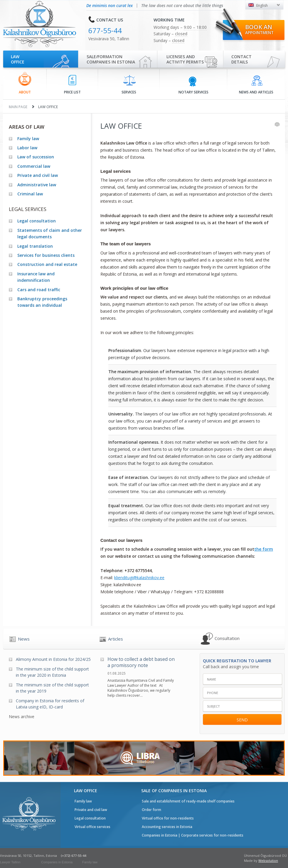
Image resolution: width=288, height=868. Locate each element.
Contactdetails (241, 59)
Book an (259, 29)
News (24, 639)
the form (264, 549)
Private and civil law (38, 175)
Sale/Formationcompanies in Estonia (111, 59)
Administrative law (37, 185)
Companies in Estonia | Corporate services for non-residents (193, 835)
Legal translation (35, 246)
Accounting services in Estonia (167, 827)
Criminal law (30, 194)
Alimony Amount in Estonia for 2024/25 (53, 659)
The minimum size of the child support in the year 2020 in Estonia (52, 672)
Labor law (27, 148)
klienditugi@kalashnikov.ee (139, 578)
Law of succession (36, 157)
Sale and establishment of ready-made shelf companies (188, 801)
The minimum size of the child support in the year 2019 (52, 688)
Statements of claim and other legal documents (50, 233)
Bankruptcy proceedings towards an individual (42, 302)
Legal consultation (37, 221)
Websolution (268, 861)
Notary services (193, 85)
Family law (28, 139)
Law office (18, 59)
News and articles (256, 85)
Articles (116, 639)
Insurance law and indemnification (36, 277)
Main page (18, 107)
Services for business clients (46, 255)
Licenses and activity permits (185, 59)
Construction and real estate (47, 264)
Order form (151, 810)
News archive (22, 717)
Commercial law (34, 166)
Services (129, 85)
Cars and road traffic (39, 290)
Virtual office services (92, 827)
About (25, 83)
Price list (72, 85)
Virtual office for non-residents (168, 818)
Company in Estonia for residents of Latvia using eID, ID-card (50, 704)
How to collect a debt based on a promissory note (141, 662)
